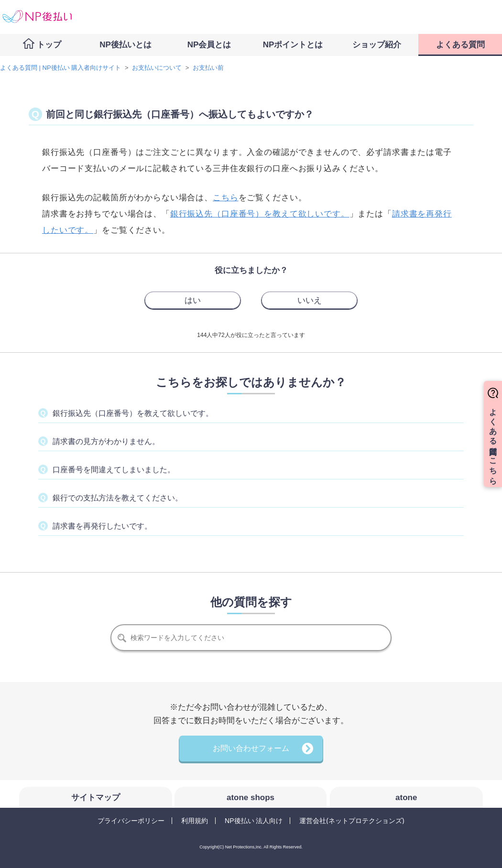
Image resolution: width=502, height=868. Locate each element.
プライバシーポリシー (131, 821)
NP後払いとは (125, 45)
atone (406, 797)
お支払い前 (208, 68)
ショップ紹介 (377, 45)
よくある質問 (460, 45)
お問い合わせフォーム (251, 748)
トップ (49, 45)
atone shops (251, 797)
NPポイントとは (293, 45)
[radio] (193, 300)
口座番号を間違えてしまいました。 (114, 470)
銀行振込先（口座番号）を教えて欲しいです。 (260, 214)
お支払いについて (157, 68)
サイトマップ (96, 797)
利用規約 (195, 821)
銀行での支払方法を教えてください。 (118, 498)
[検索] (251, 638)
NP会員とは (209, 45)
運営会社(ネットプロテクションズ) (352, 821)
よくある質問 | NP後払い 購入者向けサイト (60, 68)
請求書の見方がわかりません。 (106, 441)
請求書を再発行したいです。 (102, 526)
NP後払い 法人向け (254, 821)
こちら (226, 198)
